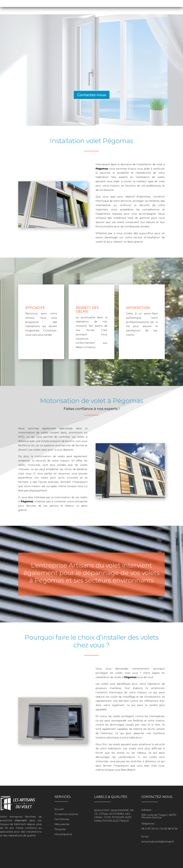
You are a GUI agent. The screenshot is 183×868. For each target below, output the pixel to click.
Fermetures (62, 819)
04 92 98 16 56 (169, 829)
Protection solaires (66, 814)
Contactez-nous (92, 95)
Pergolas (60, 829)
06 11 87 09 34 (150, 829)
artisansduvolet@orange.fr (158, 842)
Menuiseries (62, 824)
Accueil (59, 809)
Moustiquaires (63, 834)
